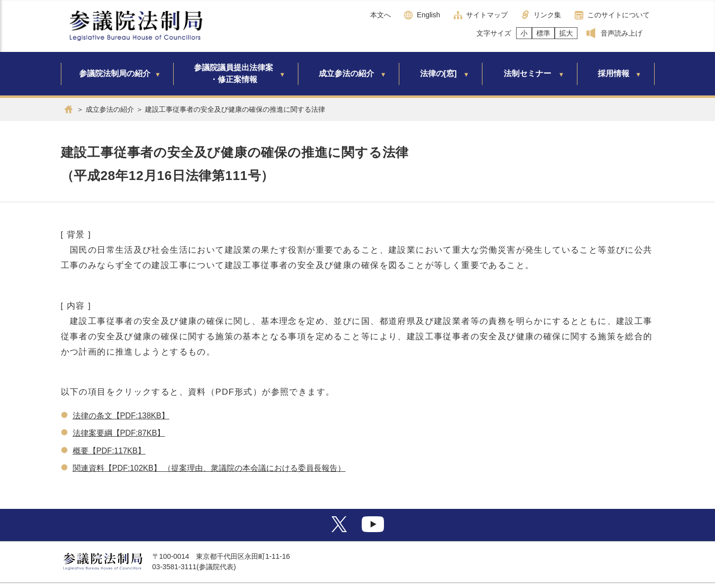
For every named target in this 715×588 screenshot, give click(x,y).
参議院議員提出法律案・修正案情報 (234, 73)
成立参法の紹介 (346, 73)
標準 (543, 33)
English (428, 15)
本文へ (381, 15)
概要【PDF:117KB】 (109, 451)
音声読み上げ (621, 33)
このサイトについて (619, 15)
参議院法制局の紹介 (115, 73)
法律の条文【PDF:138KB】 (121, 416)
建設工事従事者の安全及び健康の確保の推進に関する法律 (235, 109)
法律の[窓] (439, 73)
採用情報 (614, 73)
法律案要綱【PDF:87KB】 (119, 433)
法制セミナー (527, 73)
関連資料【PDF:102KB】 (117, 468)
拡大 (566, 33)
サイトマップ (487, 15)
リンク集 (547, 15)
